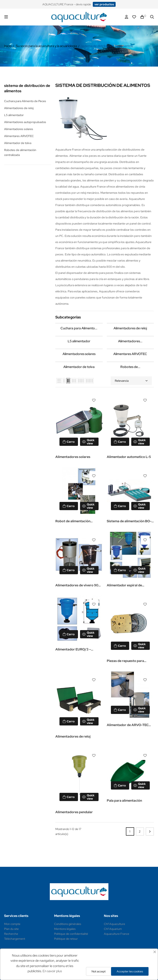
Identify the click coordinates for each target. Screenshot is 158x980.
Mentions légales (65, 929)
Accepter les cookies (130, 971)
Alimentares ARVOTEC (19, 136)
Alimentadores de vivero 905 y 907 (78, 586)
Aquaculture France (117, 934)
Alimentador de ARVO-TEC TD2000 (128, 725)
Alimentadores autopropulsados (25, 122)
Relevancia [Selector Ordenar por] (131, 381)
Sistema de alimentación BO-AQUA (129, 522)
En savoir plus (52, 971)
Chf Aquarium (113, 929)
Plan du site (11, 929)
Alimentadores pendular (74, 812)
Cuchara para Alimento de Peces (25, 101)
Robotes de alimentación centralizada (20, 152)
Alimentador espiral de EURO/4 (124, 586)
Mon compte (12, 924)
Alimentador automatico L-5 (129, 457)
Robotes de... (130, 367)
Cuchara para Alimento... (79, 328)
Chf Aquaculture (114, 924)
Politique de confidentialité (71, 934)
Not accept (99, 971)
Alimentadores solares (19, 129)
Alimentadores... (130, 341)
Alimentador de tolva (18, 143)
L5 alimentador (14, 115)
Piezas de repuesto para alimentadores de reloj (125, 661)
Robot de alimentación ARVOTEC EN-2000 (73, 522)
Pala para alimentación (124, 801)
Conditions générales (68, 924)
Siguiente (150, 831)
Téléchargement (15, 939)
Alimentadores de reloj (19, 108)
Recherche (11, 934)
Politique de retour (66, 939)
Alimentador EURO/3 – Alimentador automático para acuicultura (78, 650)
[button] (104, 4)
